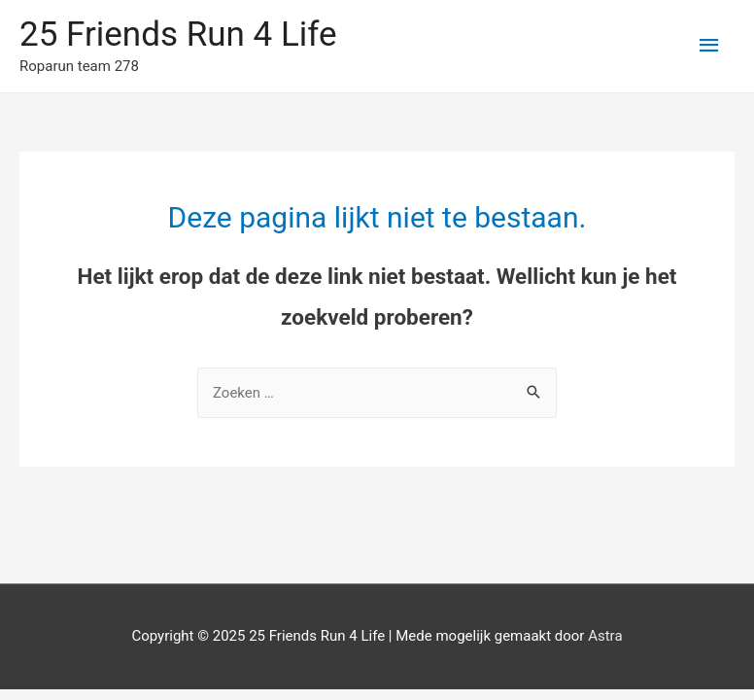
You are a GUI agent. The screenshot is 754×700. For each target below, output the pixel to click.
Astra (605, 636)
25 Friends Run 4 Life (178, 35)
